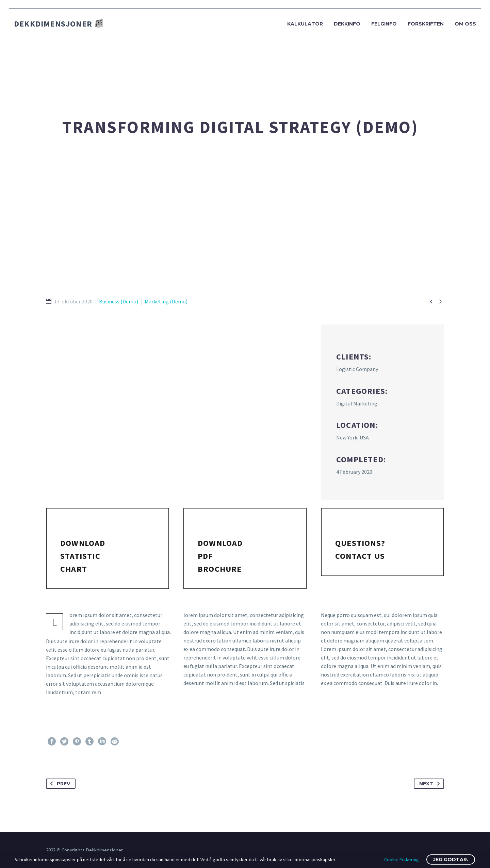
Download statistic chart (83, 556)
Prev (59, 784)
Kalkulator (305, 24)
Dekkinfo (347, 24)
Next (431, 784)
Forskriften (426, 24)
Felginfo (384, 24)
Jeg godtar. (451, 859)
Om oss (465, 24)
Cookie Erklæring (402, 859)
